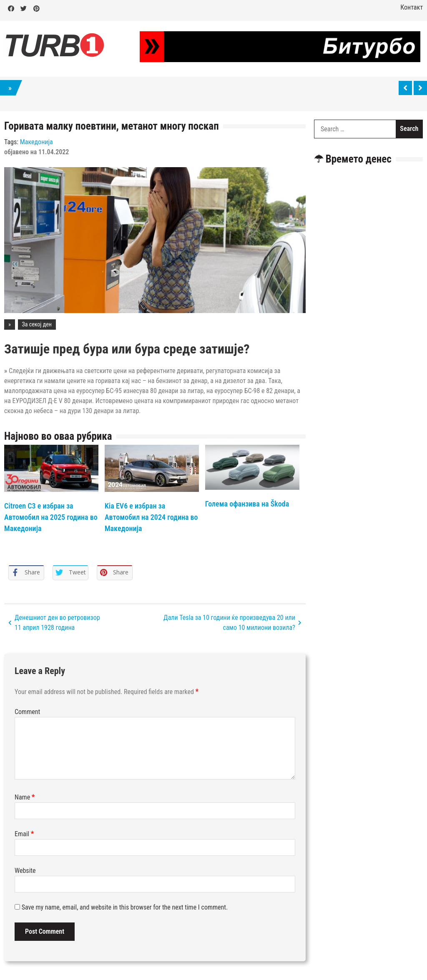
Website (25, 871)
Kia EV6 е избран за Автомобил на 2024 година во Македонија (151, 517)
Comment (27, 712)
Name (25, 797)
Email (24, 834)
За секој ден (37, 324)
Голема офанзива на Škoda (247, 504)
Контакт (412, 7)
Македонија (36, 142)
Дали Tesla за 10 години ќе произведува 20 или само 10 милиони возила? (229, 623)
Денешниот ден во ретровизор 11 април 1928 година (57, 623)
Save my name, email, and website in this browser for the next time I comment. (125, 907)
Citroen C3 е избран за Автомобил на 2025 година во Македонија (51, 517)
